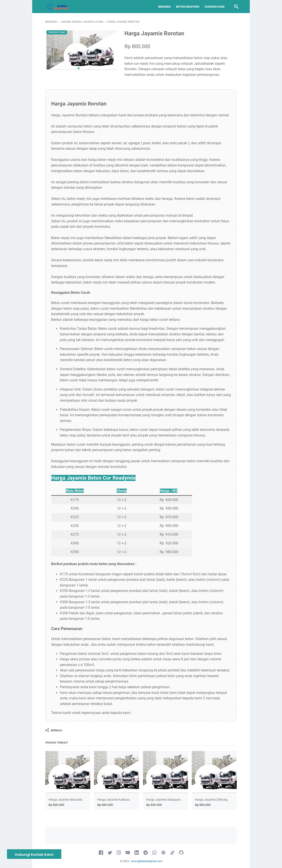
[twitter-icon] (110, 853)
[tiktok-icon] (172, 853)
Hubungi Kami (213, 7)
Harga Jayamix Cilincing (211, 800)
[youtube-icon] (128, 853)
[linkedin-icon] (137, 853)
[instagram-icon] (119, 853)
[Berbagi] (54, 730)
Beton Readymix (186, 7)
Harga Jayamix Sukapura (163, 800)
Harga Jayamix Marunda (65, 800)
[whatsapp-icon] (154, 853)
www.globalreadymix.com (147, 861)
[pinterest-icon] (163, 853)
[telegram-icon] (146, 853)
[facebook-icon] (101, 853)
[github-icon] (181, 853)
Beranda (163, 7)
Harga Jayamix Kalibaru (114, 800)
